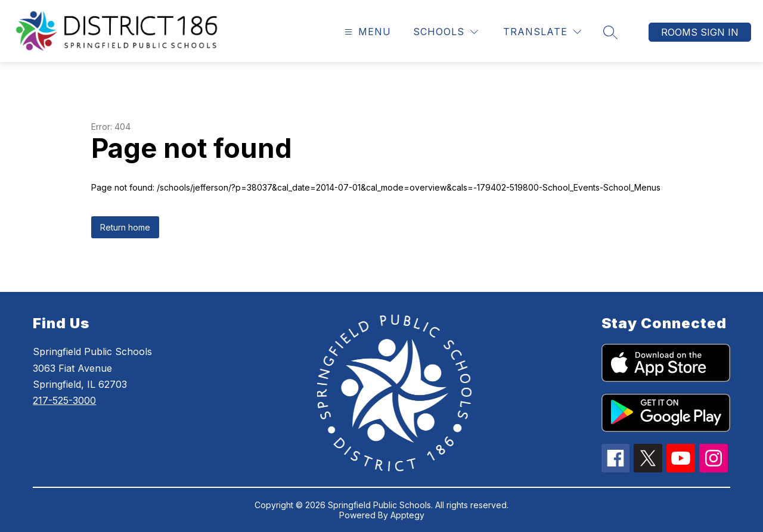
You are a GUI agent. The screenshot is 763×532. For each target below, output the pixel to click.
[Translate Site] (542, 32)
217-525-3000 (64, 400)
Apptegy (407, 515)
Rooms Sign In (700, 32)
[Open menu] (366, 32)
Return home (125, 227)
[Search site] (610, 32)
